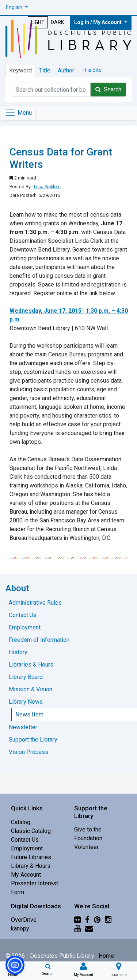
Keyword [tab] (20, 70)
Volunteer (86, 847)
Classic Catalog (31, 831)
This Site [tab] (92, 70)
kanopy (20, 928)
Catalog (21, 822)
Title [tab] (45, 70)
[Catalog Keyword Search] (51, 90)
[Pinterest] (97, 920)
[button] (17, 7)
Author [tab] (66, 70)
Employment (27, 848)
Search (108, 89)
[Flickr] (77, 920)
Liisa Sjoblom (47, 187)
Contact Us (25, 840)
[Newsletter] (89, 928)
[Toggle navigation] (18, 113)
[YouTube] (77, 928)
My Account (26, 875)
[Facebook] (87, 920)
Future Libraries (31, 857)
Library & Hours (31, 866)
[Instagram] (108, 920)
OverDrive (24, 920)
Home (106, 956)
